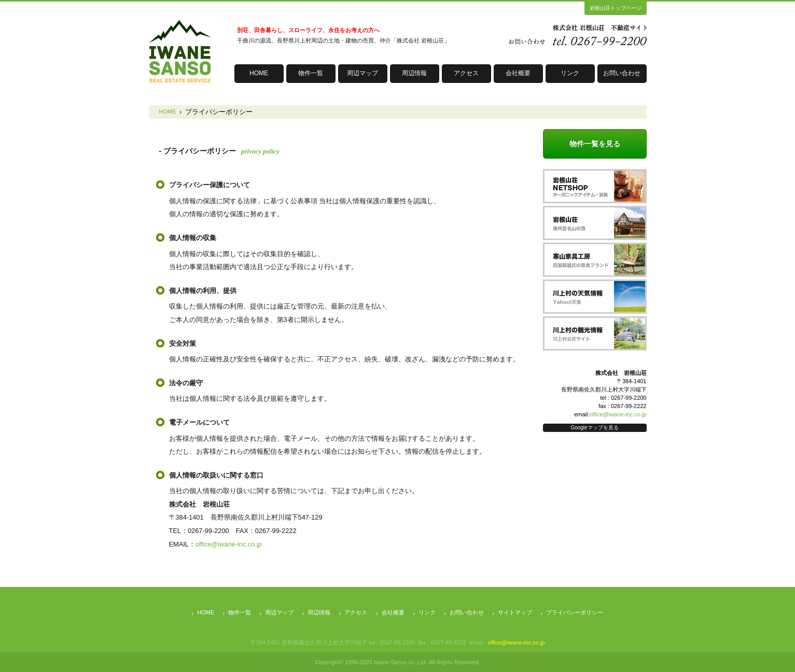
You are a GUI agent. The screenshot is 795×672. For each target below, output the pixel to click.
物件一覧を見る (595, 144)
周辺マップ (362, 73)
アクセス (466, 73)
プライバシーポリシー (575, 612)
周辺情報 (414, 73)
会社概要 (518, 73)
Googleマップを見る (594, 428)
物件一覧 (311, 73)
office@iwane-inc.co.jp (229, 544)
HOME (259, 73)
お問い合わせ (622, 73)
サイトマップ (515, 612)
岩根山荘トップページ (616, 8)
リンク (570, 73)
